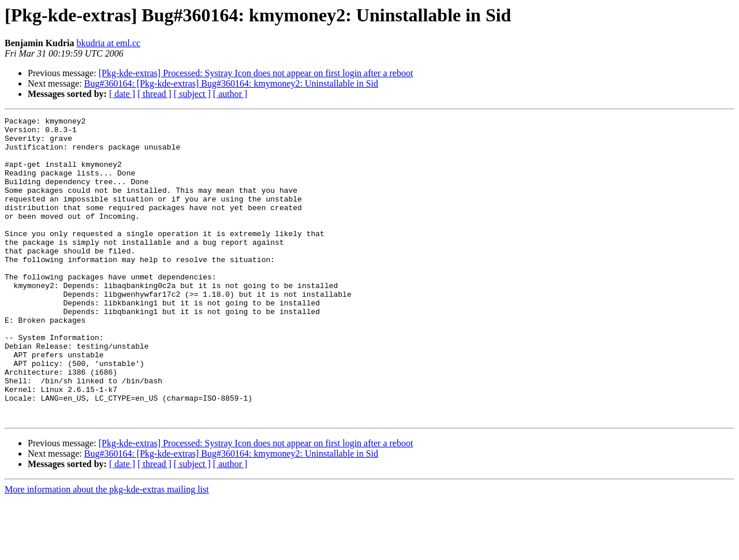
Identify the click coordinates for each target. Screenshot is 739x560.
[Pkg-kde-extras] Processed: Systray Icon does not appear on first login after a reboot (256, 73)
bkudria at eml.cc (108, 43)
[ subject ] (192, 94)
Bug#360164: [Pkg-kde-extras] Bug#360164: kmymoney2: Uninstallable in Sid (231, 83)
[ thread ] (154, 94)
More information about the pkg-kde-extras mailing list (107, 550)
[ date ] (122, 94)
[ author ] (230, 94)
